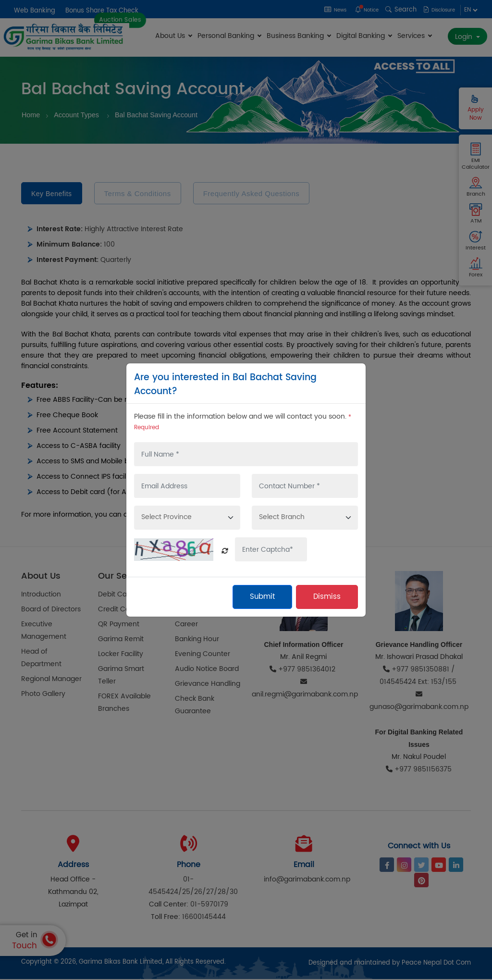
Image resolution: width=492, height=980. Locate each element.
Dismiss (327, 597)
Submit (262, 597)
